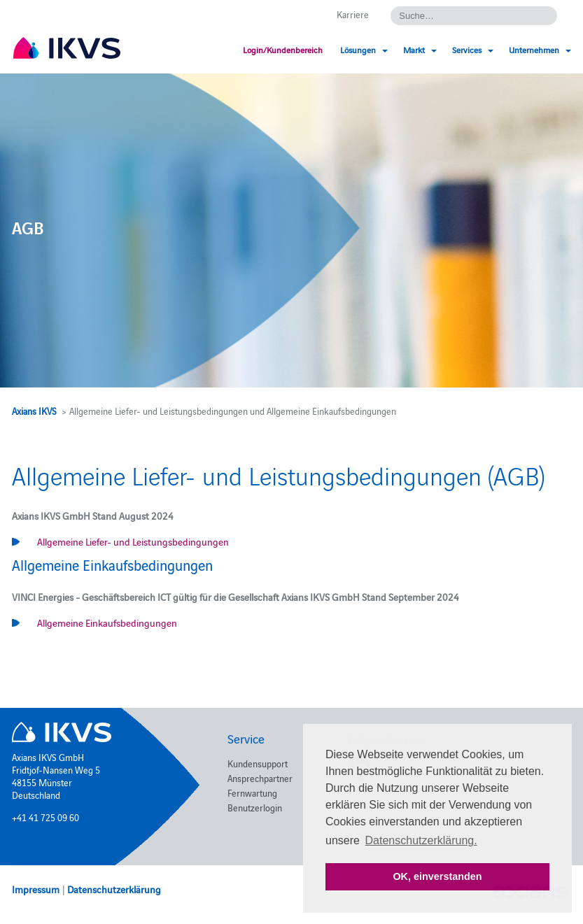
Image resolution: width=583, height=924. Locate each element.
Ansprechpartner (260, 778)
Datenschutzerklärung (114, 889)
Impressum (36, 889)
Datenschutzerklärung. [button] (421, 840)
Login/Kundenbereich (283, 49)
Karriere (353, 14)
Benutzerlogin (255, 807)
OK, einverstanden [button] (437, 876)
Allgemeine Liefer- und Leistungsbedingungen (133, 541)
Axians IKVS (34, 411)
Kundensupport (258, 763)
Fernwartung (252, 792)
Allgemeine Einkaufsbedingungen (107, 623)
